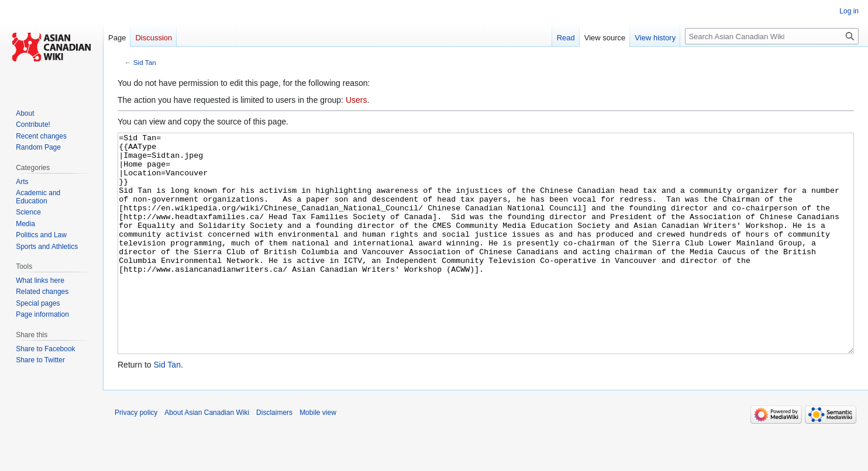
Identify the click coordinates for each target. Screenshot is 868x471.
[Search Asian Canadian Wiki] (772, 36)
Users (356, 100)
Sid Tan (145, 62)
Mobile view (318, 456)
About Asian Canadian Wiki (207, 456)
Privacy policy (136, 456)
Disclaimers (274, 456)
